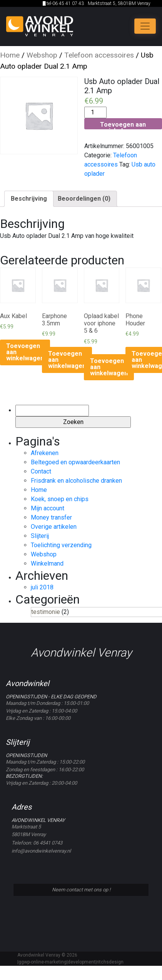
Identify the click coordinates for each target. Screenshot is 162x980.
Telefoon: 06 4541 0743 (37, 843)
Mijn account (48, 508)
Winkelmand (47, 563)
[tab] (29, 199)
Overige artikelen (54, 527)
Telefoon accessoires (99, 55)
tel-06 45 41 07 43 (63, 3)
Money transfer (51, 517)
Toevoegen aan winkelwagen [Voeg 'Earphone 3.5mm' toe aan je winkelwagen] (67, 360)
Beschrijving (29, 199)
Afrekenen (45, 453)
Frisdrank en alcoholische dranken (76, 481)
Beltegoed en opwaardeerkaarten (75, 462)
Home (10, 55)
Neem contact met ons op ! (81, 890)
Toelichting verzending (61, 545)
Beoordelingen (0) (84, 199)
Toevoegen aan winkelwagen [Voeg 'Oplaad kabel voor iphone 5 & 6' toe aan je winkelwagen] (109, 367)
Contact (41, 471)
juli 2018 (42, 587)
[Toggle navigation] (145, 26)
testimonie (46, 612)
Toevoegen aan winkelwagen (123, 125)
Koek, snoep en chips (60, 499)
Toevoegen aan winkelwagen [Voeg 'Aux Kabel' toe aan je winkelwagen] (25, 352)
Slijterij (40, 536)
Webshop (42, 55)
